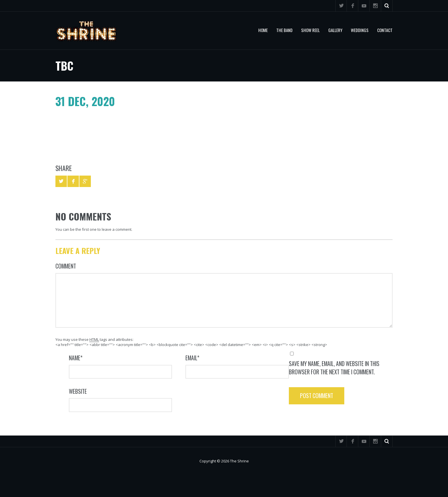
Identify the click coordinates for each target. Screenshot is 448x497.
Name (76, 358)
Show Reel (310, 30)
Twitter (341, 6)
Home (263, 30)
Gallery (335, 30)
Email (192, 358)
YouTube (364, 6)
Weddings (360, 30)
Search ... (387, 6)
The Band (284, 30)
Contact (385, 30)
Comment (66, 266)
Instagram (375, 6)
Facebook (353, 6)
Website (78, 391)
